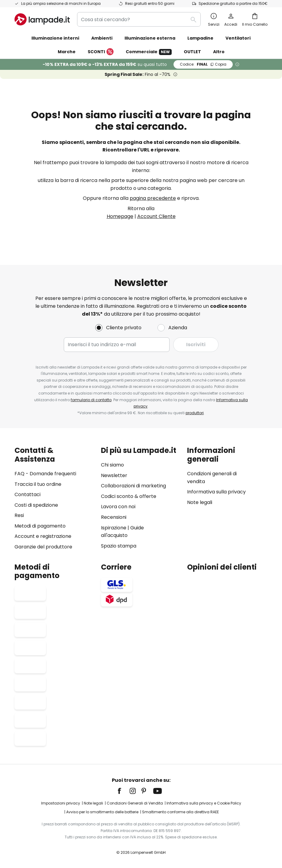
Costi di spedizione (36, 505)
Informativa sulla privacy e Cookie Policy (204, 803)
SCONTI (101, 52)
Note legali (200, 502)
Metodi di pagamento (40, 526)
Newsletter (114, 475)
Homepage (120, 216)
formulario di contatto (91, 400)
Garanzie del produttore (43, 547)
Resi (19, 515)
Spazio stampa (119, 546)
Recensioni (114, 517)
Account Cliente (156, 216)
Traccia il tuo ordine (38, 484)
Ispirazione (114, 528)
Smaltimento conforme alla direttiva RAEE (180, 812)
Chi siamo (112, 465)
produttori (195, 413)
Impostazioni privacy (61, 803)
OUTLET (192, 52)
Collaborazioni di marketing (133, 486)
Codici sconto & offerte (129, 496)
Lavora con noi (118, 507)
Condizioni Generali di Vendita (135, 803)
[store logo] (42, 19)
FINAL (203, 64)
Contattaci (28, 494)
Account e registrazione (43, 536)
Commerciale (149, 52)
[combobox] (139, 19)
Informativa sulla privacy (216, 492)
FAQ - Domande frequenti (45, 474)
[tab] (55, 498)
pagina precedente (153, 198)
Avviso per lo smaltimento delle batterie (102, 812)
